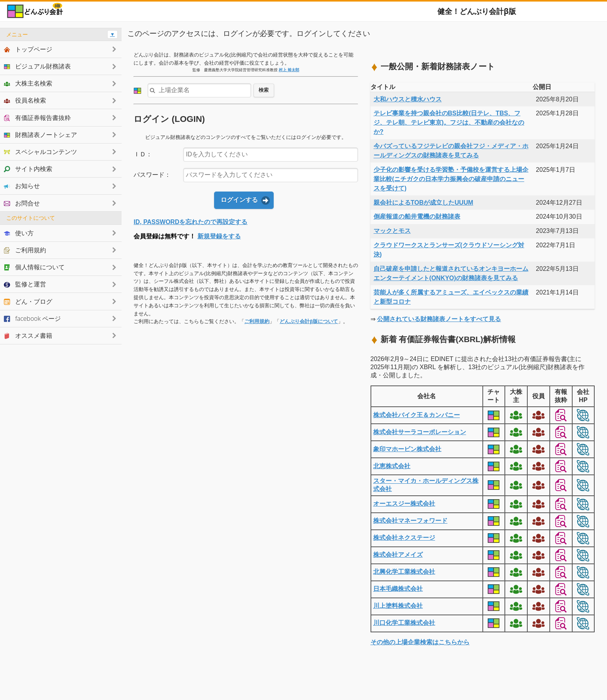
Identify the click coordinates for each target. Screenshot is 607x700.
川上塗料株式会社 (398, 606)
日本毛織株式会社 (398, 589)
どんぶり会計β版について (309, 321)
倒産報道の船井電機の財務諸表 (417, 217)
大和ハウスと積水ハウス (408, 99)
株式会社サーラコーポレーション (420, 432)
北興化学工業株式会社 (404, 572)
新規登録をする (219, 236)
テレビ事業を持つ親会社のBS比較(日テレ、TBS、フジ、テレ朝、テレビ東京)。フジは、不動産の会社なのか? (449, 122)
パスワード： (152, 175)
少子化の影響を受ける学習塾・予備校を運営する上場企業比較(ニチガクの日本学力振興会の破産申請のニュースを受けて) (451, 179)
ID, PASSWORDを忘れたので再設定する (190, 222)
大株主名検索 (28, 83)
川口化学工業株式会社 (404, 623)
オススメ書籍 (28, 335)
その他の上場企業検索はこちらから (420, 642)
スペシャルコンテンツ (40, 152)
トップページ (28, 49)
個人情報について (34, 267)
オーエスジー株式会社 (404, 504)
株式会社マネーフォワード (410, 521)
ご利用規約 (257, 321)
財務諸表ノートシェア (40, 135)
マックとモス (392, 231)
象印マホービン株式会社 (407, 449)
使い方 (19, 233)
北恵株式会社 (392, 466)
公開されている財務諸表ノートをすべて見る (439, 319)
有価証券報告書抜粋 (37, 118)
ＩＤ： (143, 154)
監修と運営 (25, 284)
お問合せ (22, 203)
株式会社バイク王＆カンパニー (417, 415)
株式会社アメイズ (398, 555)
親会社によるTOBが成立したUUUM (423, 203)
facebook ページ (32, 318)
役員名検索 (25, 100)
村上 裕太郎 (289, 70)
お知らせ (22, 186)
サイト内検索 (28, 169)
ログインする (239, 200)
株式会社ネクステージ (404, 538)
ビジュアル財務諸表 (37, 66)
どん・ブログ (28, 301)
